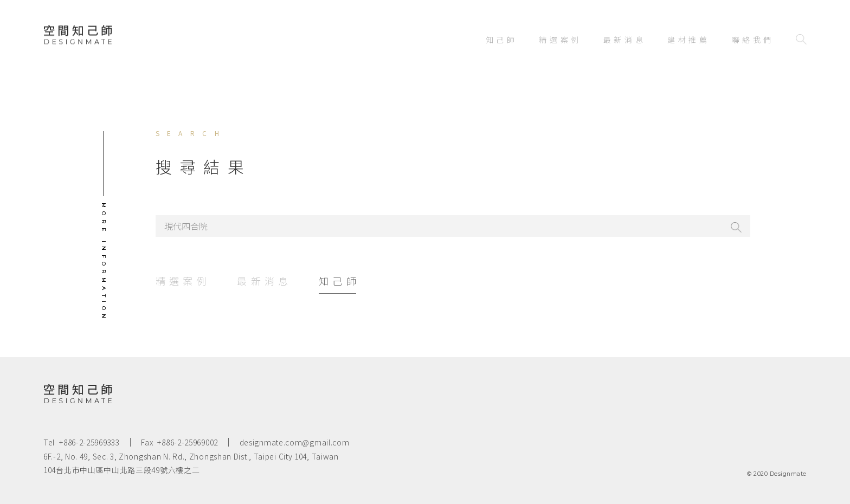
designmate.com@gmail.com (295, 442)
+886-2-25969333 (89, 442)
